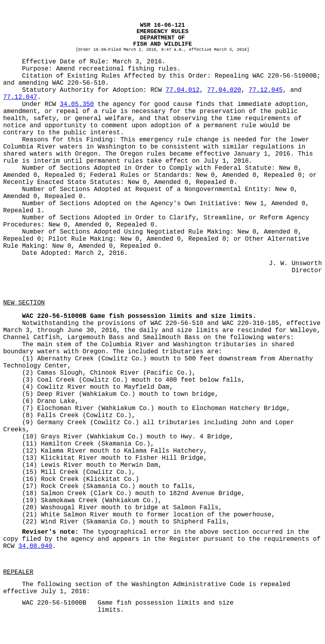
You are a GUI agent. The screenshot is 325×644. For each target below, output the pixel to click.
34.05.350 (77, 104)
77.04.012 (183, 90)
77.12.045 (266, 90)
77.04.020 (224, 90)
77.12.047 (20, 97)
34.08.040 (35, 546)
